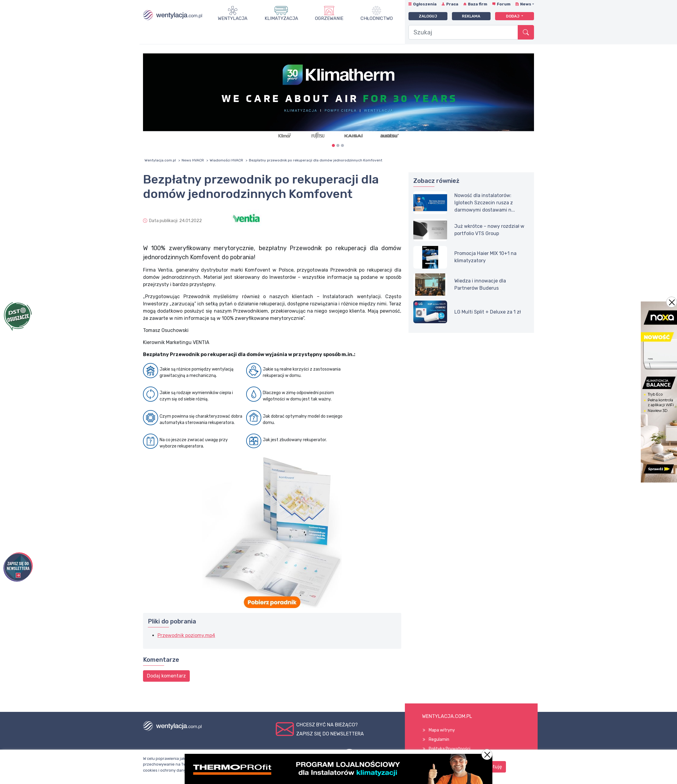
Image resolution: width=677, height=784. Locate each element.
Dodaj (513, 16)
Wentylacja (233, 18)
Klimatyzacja (281, 18)
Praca (452, 4)
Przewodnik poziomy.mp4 (186, 635)
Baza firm (478, 4)
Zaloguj (428, 16)
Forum (504, 4)
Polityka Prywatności (450, 749)
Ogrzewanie (329, 18)
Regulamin (439, 739)
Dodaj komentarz (166, 676)
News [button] (526, 4)
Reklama (471, 16)
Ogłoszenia (425, 4)
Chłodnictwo (377, 18)
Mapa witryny (442, 730)
